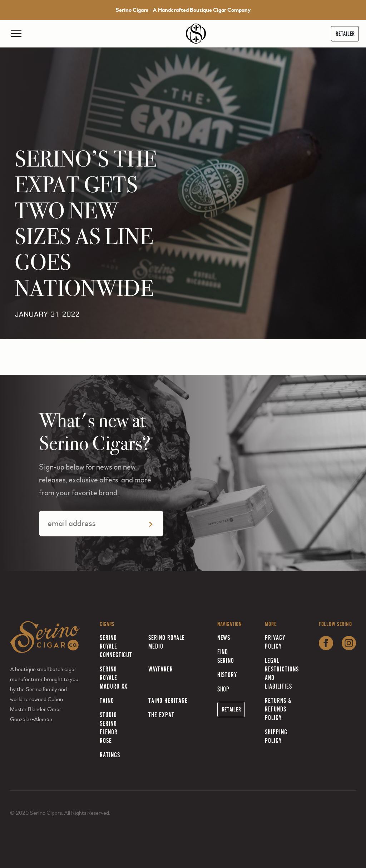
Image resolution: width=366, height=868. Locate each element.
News (224, 638)
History (227, 675)
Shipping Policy (276, 736)
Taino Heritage (168, 701)
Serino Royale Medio (166, 642)
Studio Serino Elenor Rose (109, 728)
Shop (224, 689)
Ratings (110, 755)
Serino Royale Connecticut (116, 646)
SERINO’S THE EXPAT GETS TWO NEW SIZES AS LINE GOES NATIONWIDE (86, 224)
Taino (107, 701)
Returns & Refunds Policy (278, 709)
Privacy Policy (275, 642)
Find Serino (226, 656)
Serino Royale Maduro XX (114, 678)
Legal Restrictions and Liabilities (282, 673)
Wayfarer (161, 669)
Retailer (345, 34)
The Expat (161, 715)
